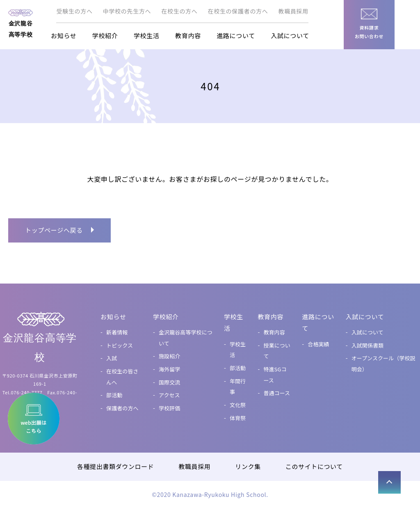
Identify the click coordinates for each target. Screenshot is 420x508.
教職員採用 (294, 11)
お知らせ (64, 35)
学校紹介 (105, 35)
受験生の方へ (74, 11)
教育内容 (188, 35)
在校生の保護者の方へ (238, 11)
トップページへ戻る (54, 230)
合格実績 (318, 344)
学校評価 (170, 408)
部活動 (114, 395)
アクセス (169, 395)
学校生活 (147, 35)
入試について (290, 35)
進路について (236, 35)
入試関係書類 (367, 345)
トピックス (120, 345)
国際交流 (170, 382)
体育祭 (238, 418)
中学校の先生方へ (127, 11)
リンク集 (248, 466)
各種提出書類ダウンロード (115, 466)
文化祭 (238, 405)
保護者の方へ (122, 408)
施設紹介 (170, 356)
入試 (112, 358)
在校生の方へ (179, 11)
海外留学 (170, 369)
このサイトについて (314, 466)
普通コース (277, 393)
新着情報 (117, 332)
